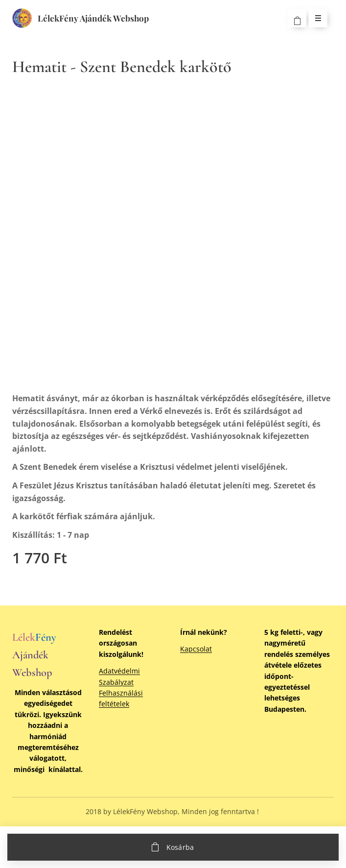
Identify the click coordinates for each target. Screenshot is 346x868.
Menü (315, 18)
